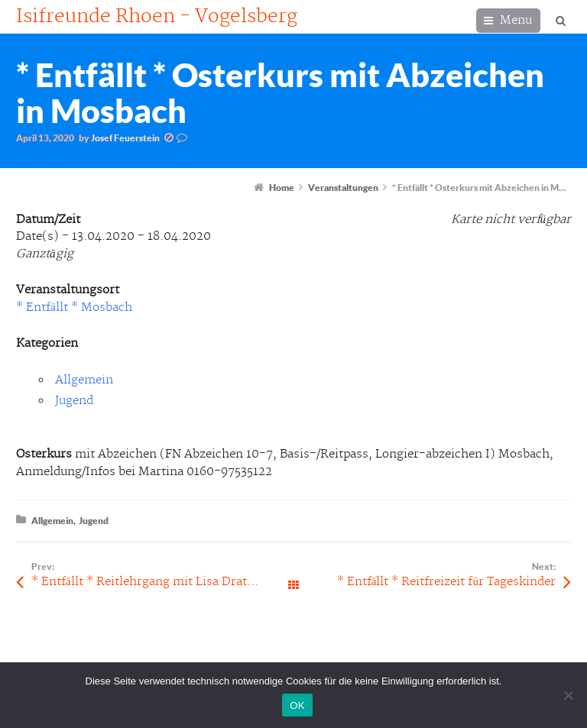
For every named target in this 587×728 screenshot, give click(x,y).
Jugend (74, 401)
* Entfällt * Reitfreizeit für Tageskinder (446, 582)
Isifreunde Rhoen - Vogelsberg (157, 17)
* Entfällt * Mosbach (74, 307)
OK (297, 705)
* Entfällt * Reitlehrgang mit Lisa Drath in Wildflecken (162, 582)
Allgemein (84, 380)
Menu (516, 20)
